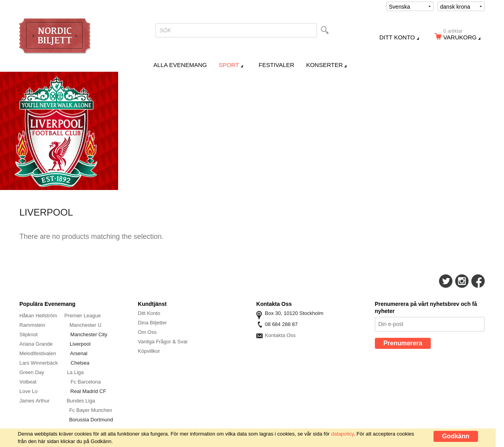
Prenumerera (403, 343)
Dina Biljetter (152, 323)
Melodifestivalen (38, 353)
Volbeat (28, 382)
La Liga (75, 372)
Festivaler (277, 65)
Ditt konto (397, 37)
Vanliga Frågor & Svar (163, 342)
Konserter (324, 65)
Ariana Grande (36, 344)
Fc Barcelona (86, 382)
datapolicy (343, 434)
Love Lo (29, 391)
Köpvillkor (149, 351)
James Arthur (34, 401)
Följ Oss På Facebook (478, 281)
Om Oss (147, 332)
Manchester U (85, 325)
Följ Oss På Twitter (446, 281)
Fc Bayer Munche (89, 410)
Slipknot (29, 334)
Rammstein (33, 325)
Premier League (82, 316)
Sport (229, 65)
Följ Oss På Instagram (462, 281)
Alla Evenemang (180, 65)
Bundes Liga (81, 401)
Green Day (32, 372)
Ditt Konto (149, 313)
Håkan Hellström (38, 316)
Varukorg (463, 35)
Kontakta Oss (280, 335)
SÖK (165, 30)
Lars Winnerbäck (39, 363)
